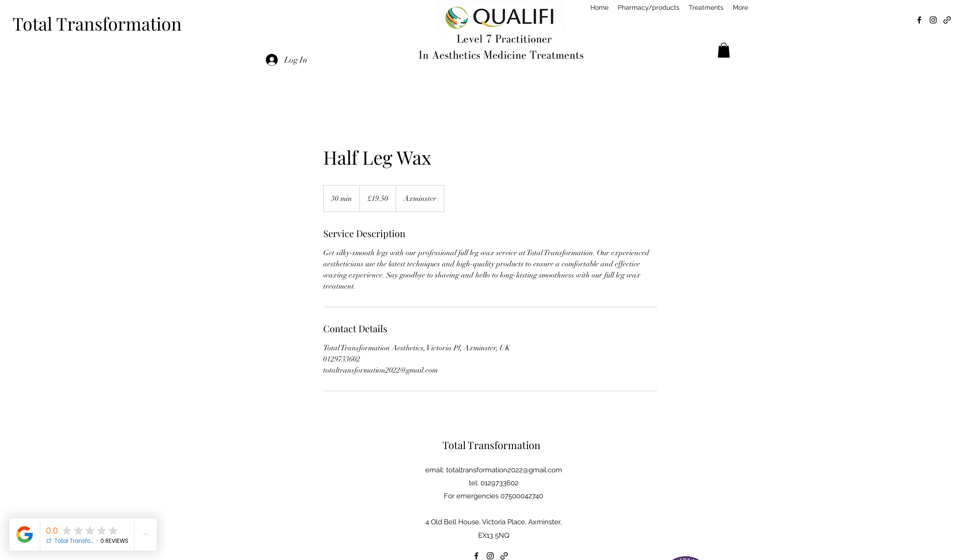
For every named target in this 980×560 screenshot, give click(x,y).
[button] (724, 50)
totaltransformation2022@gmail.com (504, 470)
